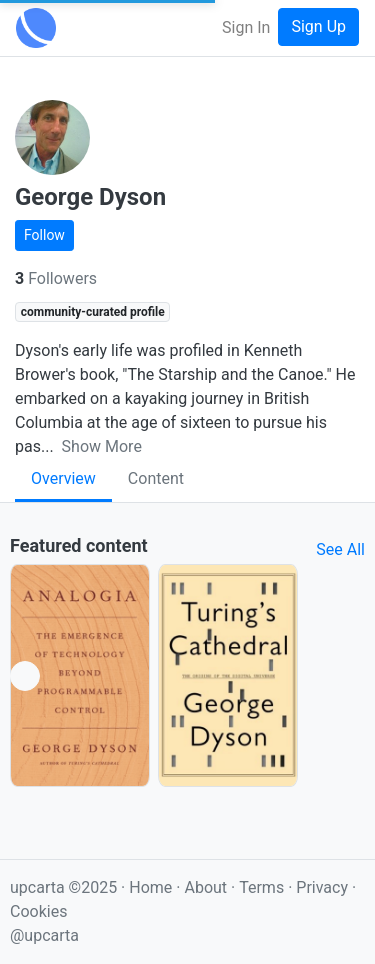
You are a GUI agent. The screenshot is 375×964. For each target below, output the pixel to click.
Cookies (38, 911)
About (205, 887)
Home (150, 887)
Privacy (324, 887)
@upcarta (44, 935)
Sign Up (318, 26)
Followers (56, 278)
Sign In (246, 27)
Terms (263, 887)
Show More (102, 446)
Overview (63, 478)
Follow (44, 235)
